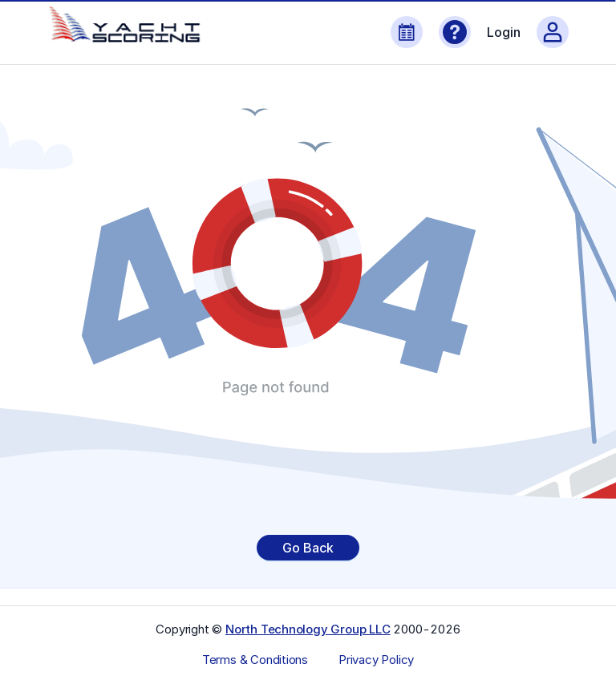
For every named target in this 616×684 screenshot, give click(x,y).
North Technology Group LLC (308, 629)
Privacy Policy (376, 660)
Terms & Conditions (255, 660)
